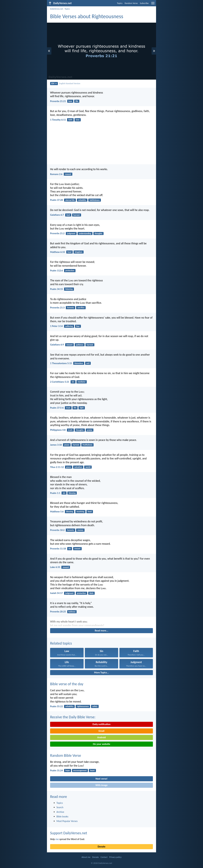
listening (69, 289)
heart (92, 770)
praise (90, 430)
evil (88, 363)
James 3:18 (56, 445)
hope (68, 770)
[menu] (153, 4)
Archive (60, 812)
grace (69, 467)
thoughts (98, 233)
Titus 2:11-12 (57, 467)
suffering (69, 326)
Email (102, 731)
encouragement (80, 770)
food (69, 252)
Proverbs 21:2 (57, 233)
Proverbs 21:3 (57, 308)
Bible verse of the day (67, 684)
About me (86, 857)
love (70, 101)
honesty (70, 308)
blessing (72, 493)
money (80, 530)
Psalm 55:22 (56, 706)
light (82, 408)
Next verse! (101, 779)
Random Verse (131, 3)
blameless (79, 363)
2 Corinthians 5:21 (60, 382)
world (88, 467)
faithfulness (95, 200)
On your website (102, 744)
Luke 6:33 (55, 567)
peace (67, 445)
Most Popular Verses (67, 821)
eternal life (70, 200)
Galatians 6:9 (57, 345)
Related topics (61, 643)
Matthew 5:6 (57, 512)
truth (70, 430)
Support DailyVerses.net (69, 833)
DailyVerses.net (57, 9)
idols (92, 593)
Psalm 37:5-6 (57, 408)
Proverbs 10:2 (57, 530)
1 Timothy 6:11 (58, 120)
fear (78, 326)
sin (73, 382)
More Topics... (101, 672)
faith (70, 120)
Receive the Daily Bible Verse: (73, 717)
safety (95, 706)
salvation (78, 467)
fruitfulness (87, 445)
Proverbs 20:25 (58, 612)
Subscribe (144, 3)
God (68, 215)
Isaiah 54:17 (56, 593)
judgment (71, 233)
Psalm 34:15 (56, 289)
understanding (85, 233)
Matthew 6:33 (57, 252)
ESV (54, 83)
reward (68, 174)
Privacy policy (115, 857)
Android (101, 737)
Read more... (102, 631)
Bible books (62, 816)
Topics (120, 3)
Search (60, 807)
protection (70, 271)
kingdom (79, 252)
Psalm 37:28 (56, 200)
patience (80, 345)
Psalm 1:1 (55, 493)
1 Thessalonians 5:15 (61, 363)
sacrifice (81, 308)
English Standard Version (70, 83)
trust (68, 408)
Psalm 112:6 (56, 271)
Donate (101, 847)
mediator (82, 382)
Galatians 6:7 (57, 215)
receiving (80, 512)
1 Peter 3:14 (56, 326)
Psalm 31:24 (56, 770)
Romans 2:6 (56, 174)
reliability (82, 200)
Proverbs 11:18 (58, 549)
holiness (72, 612)
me (57, 839)
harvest (77, 215)
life (77, 101)
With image (102, 785)
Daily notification (101, 724)
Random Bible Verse (66, 755)
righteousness (83, 706)
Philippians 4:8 (58, 430)
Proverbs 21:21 (58, 101)
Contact (104, 857)
